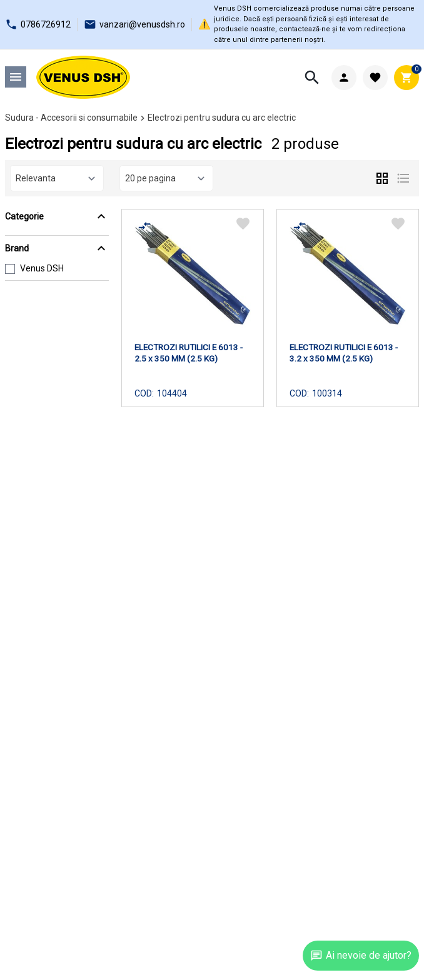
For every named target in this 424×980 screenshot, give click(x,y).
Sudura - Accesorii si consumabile (71, 118)
